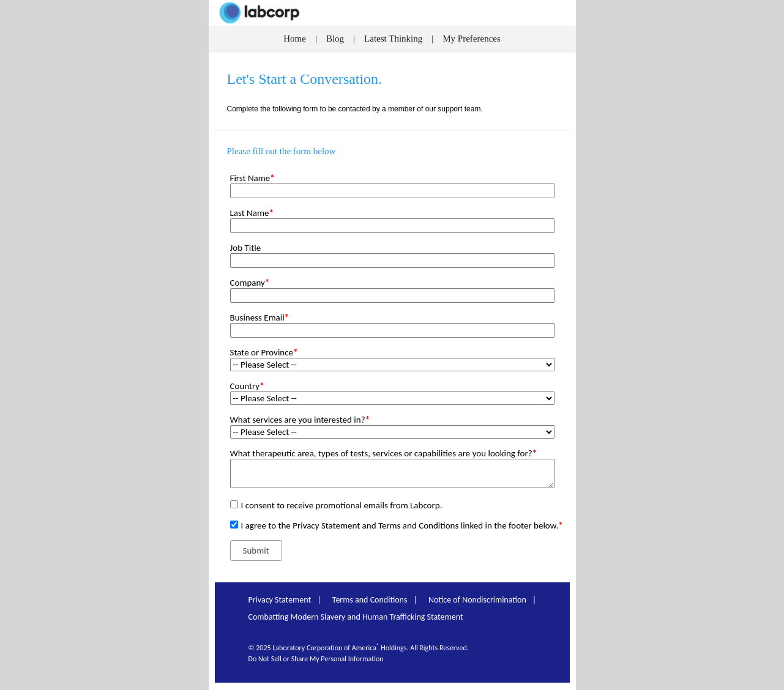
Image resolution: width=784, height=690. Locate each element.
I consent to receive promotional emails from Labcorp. (342, 505)
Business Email (260, 317)
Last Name (252, 213)
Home (295, 39)
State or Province (264, 352)
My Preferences (472, 39)
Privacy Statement (280, 600)
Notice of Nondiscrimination (477, 600)
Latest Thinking (393, 39)
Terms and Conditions (370, 600)
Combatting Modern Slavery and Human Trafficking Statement (356, 617)
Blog (334, 39)
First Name (252, 178)
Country (247, 386)
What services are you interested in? (300, 420)
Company (250, 283)
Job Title (246, 248)
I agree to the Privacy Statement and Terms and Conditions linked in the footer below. (402, 525)
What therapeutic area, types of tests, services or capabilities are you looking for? (384, 453)
